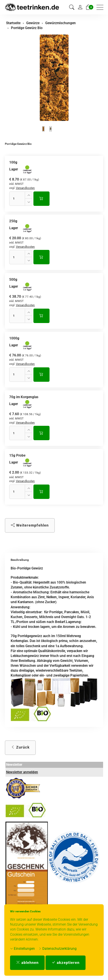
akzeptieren (66, 963)
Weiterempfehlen (30, 525)
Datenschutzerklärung (58, 949)
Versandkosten (25, 188)
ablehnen (27, 963)
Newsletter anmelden (22, 772)
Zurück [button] (20, 747)
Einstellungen (22, 949)
